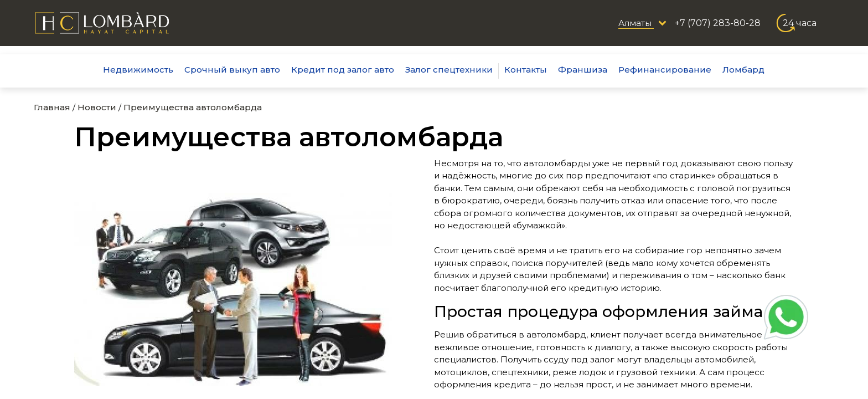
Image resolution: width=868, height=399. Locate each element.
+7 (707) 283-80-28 (718, 23)
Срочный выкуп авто (232, 70)
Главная (52, 107)
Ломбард (743, 70)
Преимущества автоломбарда (193, 107)
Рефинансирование (665, 70)
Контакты (526, 70)
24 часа (800, 23)
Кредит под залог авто (343, 70)
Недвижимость (138, 70)
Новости (97, 107)
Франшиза (583, 70)
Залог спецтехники (449, 70)
